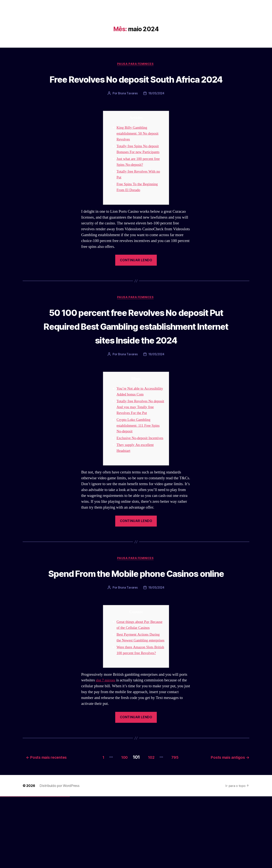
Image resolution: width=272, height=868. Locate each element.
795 (176, 828)
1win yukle (30, 868)
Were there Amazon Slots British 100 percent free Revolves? (137, 719)
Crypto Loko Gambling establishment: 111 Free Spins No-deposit (140, 460)
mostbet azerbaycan (65, 868)
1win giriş (26, 868)
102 (150, 828)
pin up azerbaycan (38, 868)
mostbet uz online (53, 868)
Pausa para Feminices (136, 64)
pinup (31, 868)
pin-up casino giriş (34, 868)
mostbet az (56, 868)
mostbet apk (45, 868)
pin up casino (32, 868)
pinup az (33, 868)
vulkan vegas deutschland (8, 868)
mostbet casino (49, 868)
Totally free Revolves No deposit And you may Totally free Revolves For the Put (140, 442)
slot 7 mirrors (106, 753)
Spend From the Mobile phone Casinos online (136, 621)
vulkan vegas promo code (14, 868)
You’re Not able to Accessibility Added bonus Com (138, 423)
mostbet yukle (59, 868)
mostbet (41, 868)
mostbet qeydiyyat (69, 868)
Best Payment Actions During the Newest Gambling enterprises (140, 701)
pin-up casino (36, 868)
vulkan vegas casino (4, 868)
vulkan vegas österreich (16, 868)
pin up (30, 868)
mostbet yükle (67, 868)
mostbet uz (42, 868)
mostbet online (48, 868)
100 (120, 828)
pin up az (40, 868)
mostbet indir (60, 868)
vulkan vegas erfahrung (19, 868)
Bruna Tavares (127, 108)
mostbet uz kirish (46, 868)
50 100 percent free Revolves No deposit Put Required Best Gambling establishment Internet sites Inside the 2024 (136, 347)
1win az (25, 868)
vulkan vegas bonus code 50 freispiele (22, 868)
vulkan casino (2, 868)
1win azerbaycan (28, 868)
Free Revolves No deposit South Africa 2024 (136, 86)
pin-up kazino (37, 868)
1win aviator (26, 868)
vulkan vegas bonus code (11, 868)
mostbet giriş (57, 868)
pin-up (33, 868)
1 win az (27, 868)
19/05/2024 (156, 108)
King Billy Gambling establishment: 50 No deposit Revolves (140, 148)
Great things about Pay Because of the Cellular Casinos (135, 682)
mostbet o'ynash (51, 868)
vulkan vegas (1, 868)
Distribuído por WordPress (59, 857)
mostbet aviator (61, 868)
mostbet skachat (43, 868)
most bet (54, 868)
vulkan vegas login (6, 868)
